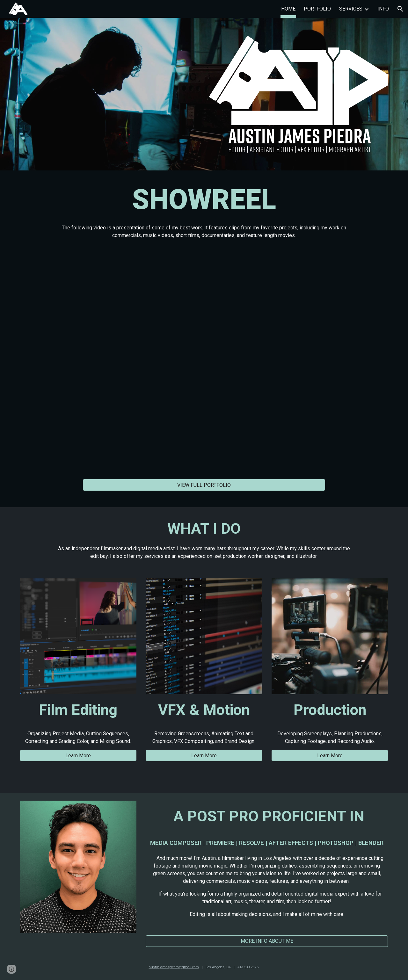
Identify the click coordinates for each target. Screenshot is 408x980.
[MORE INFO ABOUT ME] (267, 941)
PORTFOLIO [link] (317, 9)
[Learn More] (78, 756)
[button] (400, 9)
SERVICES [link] (351, 9)
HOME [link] (288, 9)
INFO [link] (383, 9)
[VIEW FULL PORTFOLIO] (204, 485)
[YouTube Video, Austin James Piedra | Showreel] (204, 360)
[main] (204, 210)
